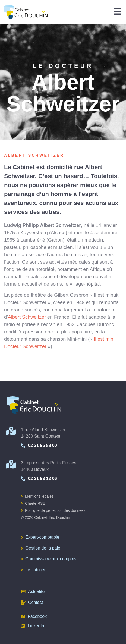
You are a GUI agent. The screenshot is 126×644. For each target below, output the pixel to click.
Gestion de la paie (41, 548)
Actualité (33, 591)
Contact (32, 602)
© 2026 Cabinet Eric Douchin (45, 517)
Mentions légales (37, 496)
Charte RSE (33, 503)
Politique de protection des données (53, 510)
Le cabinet (33, 570)
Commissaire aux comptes (49, 559)
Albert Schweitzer (27, 317)
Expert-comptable (40, 537)
